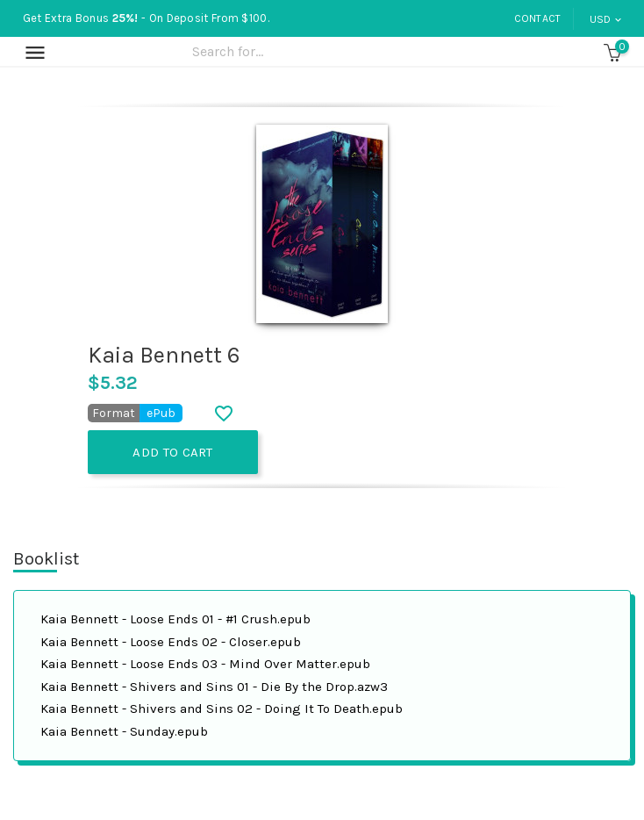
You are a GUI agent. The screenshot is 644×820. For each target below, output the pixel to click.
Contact (538, 18)
